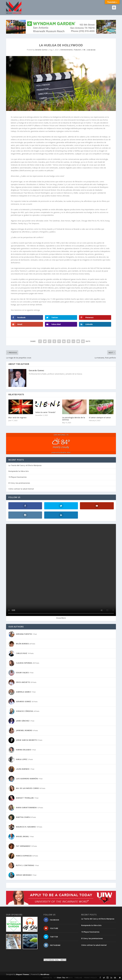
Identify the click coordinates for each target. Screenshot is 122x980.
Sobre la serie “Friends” (46, 412)
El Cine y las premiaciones (19, 483)
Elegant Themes (23, 974)
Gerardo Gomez (41, 50)
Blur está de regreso (17, 418)
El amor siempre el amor (100, 418)
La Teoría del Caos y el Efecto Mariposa (25, 465)
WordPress (45, 974)
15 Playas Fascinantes (18, 477)
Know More (61, 618)
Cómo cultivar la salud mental (21, 489)
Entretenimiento (67, 50)
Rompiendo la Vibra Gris (19, 471)
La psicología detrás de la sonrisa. (74, 419)
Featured (77, 50)
